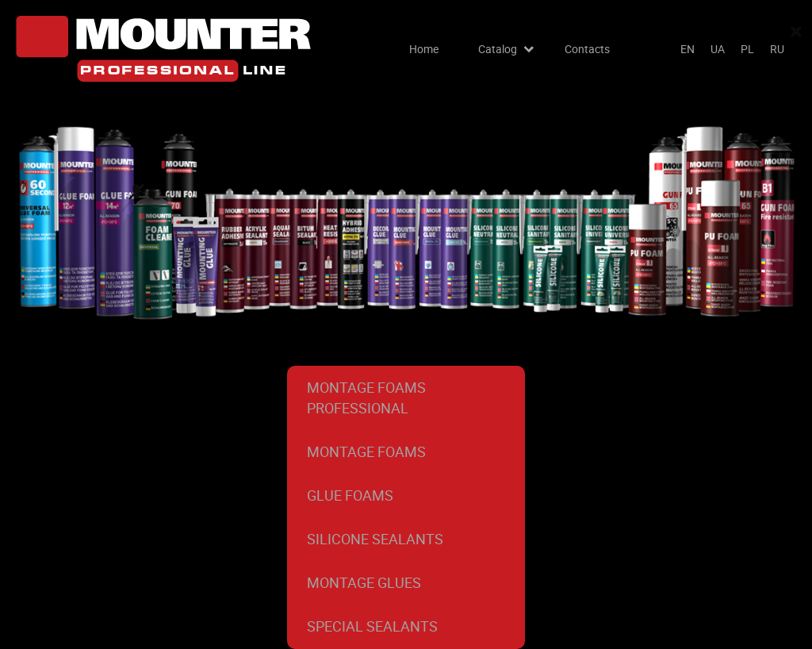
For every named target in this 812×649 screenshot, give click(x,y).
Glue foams (350, 495)
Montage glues (364, 582)
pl (747, 49)
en (688, 49)
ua (718, 49)
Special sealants (372, 626)
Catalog (498, 49)
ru (777, 49)
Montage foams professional (366, 397)
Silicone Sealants (375, 539)
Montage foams (366, 451)
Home (424, 49)
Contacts (587, 49)
